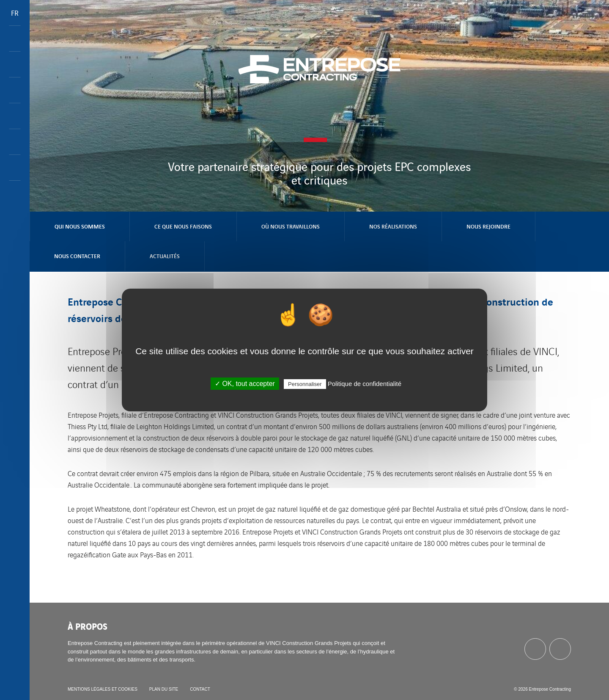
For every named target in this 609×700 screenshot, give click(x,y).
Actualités (165, 256)
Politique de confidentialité (365, 384)
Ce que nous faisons (183, 226)
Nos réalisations (393, 226)
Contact (200, 689)
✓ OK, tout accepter (245, 384)
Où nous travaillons (291, 226)
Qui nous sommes (80, 226)
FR (15, 13)
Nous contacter (77, 256)
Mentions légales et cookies (103, 689)
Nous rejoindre (488, 226)
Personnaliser (305, 384)
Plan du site (164, 689)
